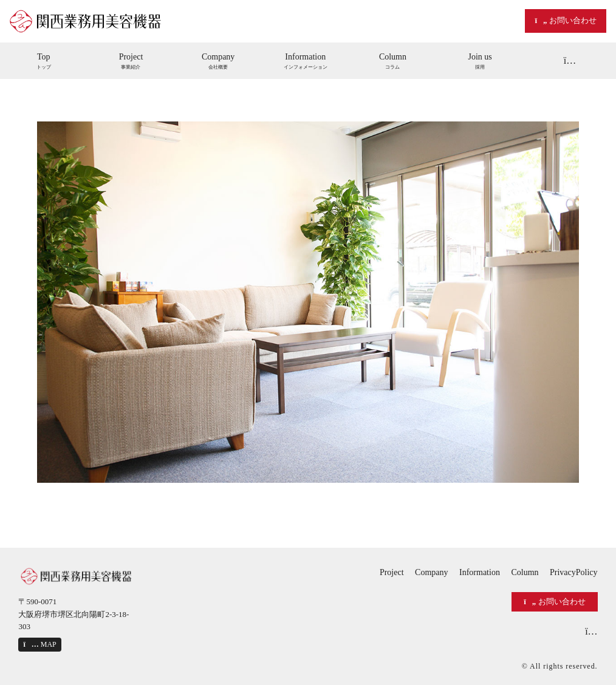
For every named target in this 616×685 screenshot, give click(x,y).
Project (392, 572)
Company (431, 572)
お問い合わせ (565, 20)
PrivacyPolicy (574, 572)
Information (480, 572)
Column (525, 572)
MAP (39, 644)
